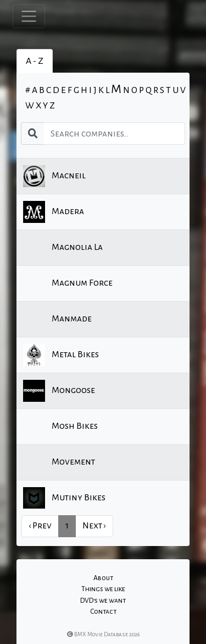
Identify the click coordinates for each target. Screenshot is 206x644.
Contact (103, 612)
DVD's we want (103, 601)
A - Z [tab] (35, 61)
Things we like (103, 589)
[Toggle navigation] (29, 16)
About (103, 578)
